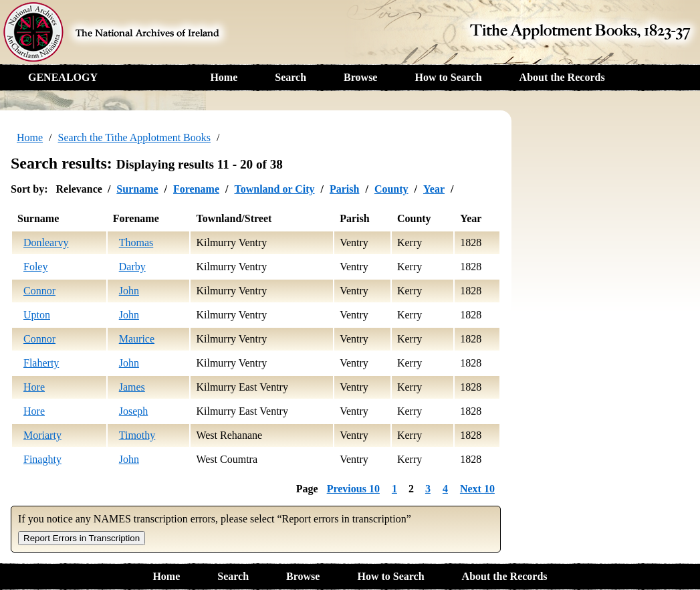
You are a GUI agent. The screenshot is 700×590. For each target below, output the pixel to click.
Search (290, 77)
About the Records (562, 77)
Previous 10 (353, 489)
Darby (132, 267)
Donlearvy (46, 242)
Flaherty (41, 363)
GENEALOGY (63, 77)
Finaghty (42, 459)
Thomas (136, 242)
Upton (37, 315)
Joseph (134, 411)
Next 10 (477, 489)
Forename (196, 189)
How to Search (448, 77)
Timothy (137, 435)
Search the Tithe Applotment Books (134, 137)
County (391, 189)
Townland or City (274, 189)
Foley (35, 267)
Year (434, 189)
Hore (34, 387)
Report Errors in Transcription (82, 538)
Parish (344, 189)
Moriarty (42, 435)
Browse (360, 77)
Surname (137, 189)
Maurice (137, 339)
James (132, 387)
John (129, 291)
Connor (39, 291)
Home (224, 77)
